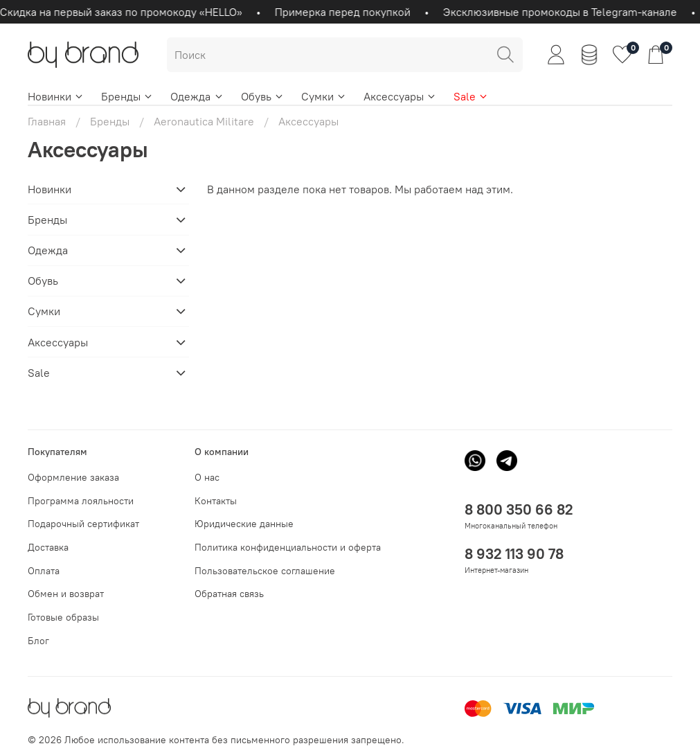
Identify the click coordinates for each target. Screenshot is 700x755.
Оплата (44, 571)
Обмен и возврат (66, 594)
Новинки (56, 96)
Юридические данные (244, 524)
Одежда (197, 96)
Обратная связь (229, 594)
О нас (207, 477)
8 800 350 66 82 (519, 509)
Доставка (48, 547)
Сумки (324, 96)
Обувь (263, 96)
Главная (47, 121)
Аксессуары (400, 96)
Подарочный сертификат (83, 524)
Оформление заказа (73, 477)
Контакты (216, 501)
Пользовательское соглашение (265, 571)
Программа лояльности (81, 501)
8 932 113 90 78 (514, 554)
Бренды (127, 96)
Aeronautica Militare (204, 121)
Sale (471, 96)
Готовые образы (63, 617)
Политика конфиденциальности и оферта (288, 547)
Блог (38, 641)
